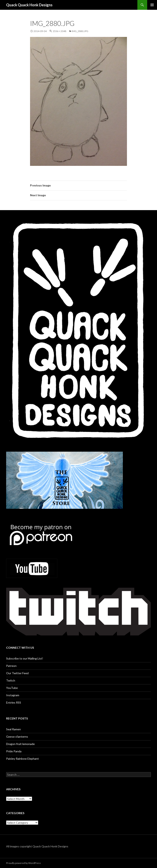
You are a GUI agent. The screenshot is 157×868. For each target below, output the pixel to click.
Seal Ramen (13, 729)
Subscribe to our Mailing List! (25, 658)
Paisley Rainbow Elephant (22, 759)
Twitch (11, 680)
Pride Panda (14, 751)
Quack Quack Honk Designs (29, 5)
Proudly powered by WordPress (24, 863)
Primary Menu (152, 5)
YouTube (12, 688)
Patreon (11, 666)
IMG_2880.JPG (80, 31)
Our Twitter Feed (17, 673)
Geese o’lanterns (17, 737)
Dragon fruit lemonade (20, 744)
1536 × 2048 (59, 31)
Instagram (13, 695)
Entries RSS (14, 702)
